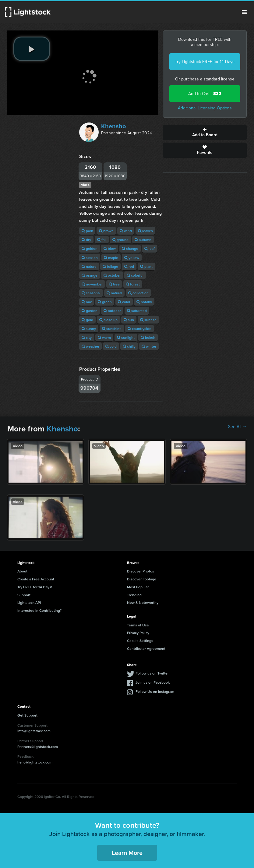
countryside (139, 329)
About (22, 571)
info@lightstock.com (34, 731)
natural (114, 293)
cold (111, 346)
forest (133, 284)
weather (90, 346)
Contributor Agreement (146, 648)
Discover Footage (142, 579)
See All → (237, 427)
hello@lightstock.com (35, 762)
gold (87, 320)
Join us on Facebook (153, 682)
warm (104, 337)
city (87, 337)
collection (138, 293)
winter (149, 346)
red (129, 266)
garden (90, 311)
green (105, 302)
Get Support (27, 715)
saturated (137, 311)
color (124, 302)
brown (106, 231)
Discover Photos (141, 571)
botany (144, 302)
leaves (145, 231)
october (112, 275)
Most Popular (138, 587)
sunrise (148, 320)
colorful (135, 275)
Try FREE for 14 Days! (35, 587)
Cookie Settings (140, 641)
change (130, 248)
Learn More (127, 853)
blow (110, 248)
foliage (110, 266)
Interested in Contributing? (40, 610)
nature (89, 266)
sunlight (126, 337)
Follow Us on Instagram (155, 691)
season (90, 258)
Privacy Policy (138, 633)
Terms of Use (138, 625)
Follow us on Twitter (152, 673)
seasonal (91, 293)
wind (126, 231)
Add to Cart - (205, 94)
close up (108, 320)
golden (90, 248)
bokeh (148, 337)
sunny (89, 329)
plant (146, 266)
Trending (134, 595)
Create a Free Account (36, 579)
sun (129, 320)
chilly (129, 346)
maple (111, 258)
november (92, 284)
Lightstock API (29, 602)
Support (24, 595)
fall (102, 240)
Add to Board (205, 133)
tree (114, 284)
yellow (132, 258)
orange (90, 275)
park (87, 231)
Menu (244, 12)
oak (87, 302)
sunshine (112, 329)
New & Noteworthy (143, 602)
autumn (143, 240)
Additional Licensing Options (205, 108)
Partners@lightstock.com (38, 747)
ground (120, 240)
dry (86, 240)
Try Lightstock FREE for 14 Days (205, 62)
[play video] (32, 49)
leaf (150, 248)
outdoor (112, 311)
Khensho (113, 126)
